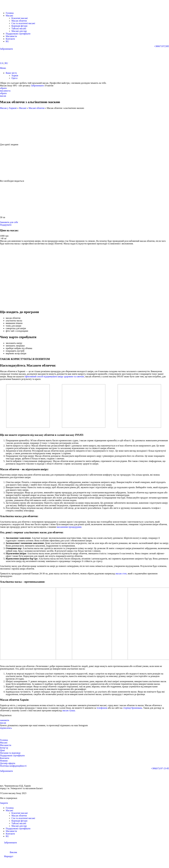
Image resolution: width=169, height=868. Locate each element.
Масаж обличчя (19, 21)
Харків (15, 76)
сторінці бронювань (133, 708)
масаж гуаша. (69, 710)
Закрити (4, 803)
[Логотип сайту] (12, 8)
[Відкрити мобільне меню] (3, 68)
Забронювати (37, 86)
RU (6, 63)
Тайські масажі (19, 28)
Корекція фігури (19, 26)
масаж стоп (121, 574)
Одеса (14, 78)
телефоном (102, 708)
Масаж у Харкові (8, 108)
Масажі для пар (19, 31)
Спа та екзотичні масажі (23, 23)
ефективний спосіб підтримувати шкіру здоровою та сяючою (54, 376)
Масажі (23, 108)
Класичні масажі (20, 18)
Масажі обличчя (37, 108)
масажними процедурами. (69, 527)
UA (2, 63)
